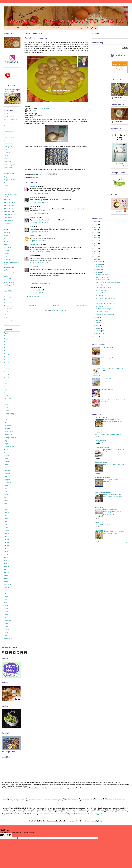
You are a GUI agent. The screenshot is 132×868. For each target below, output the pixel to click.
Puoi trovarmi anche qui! (76, 28)
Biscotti (6, 114)
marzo (98, 328)
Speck (6, 575)
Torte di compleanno (10, 165)
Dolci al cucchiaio (9, 135)
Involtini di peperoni (101, 285)
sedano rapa (8, 638)
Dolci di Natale (8, 141)
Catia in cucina (99, 523)
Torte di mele (8, 168)
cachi (6, 617)
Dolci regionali (8, 144)
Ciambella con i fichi (102, 312)
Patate (6, 510)
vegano (6, 324)
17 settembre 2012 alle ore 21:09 (40, 283)
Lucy (31, 267)
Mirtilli (6, 489)
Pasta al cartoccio (101, 301)
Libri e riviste (8, 276)
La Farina (7, 270)
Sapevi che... (31, 28)
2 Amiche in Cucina (101, 433)
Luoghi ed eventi (9, 282)
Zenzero (6, 605)
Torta (6, 159)
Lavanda (7, 459)
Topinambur (8, 585)
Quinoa (6, 555)
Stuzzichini (34, 177)
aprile (98, 326)
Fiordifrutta (7, 259)
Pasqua (6, 192)
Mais (5, 468)
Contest (6, 250)
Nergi (6, 498)
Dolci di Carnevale (10, 138)
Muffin (6, 150)
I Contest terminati (59, 28)
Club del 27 (7, 247)
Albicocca (7, 336)
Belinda (32, 206)
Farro (6, 417)
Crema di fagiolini (107, 379)
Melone (6, 486)
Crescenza (7, 402)
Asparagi (7, 354)
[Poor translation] (8, 835)
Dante (34, 110)
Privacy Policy (92, 28)
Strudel (6, 156)
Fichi (5, 423)
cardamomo (8, 620)
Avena (6, 357)
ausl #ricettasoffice (10, 312)
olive (5, 635)
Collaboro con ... (44, 28)
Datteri (6, 405)
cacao (6, 614)
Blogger (101, 821)
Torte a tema (8, 162)
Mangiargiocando (9, 285)
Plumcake (7, 153)
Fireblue (32, 256)
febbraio (99, 331)
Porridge (7, 546)
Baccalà (6, 363)
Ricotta (6, 561)
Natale (6, 186)
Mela (5, 477)
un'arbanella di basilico (102, 478)
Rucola (6, 564)
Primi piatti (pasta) (10, 205)
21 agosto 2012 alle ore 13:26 (39, 223)
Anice (6, 348)
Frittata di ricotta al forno (103, 280)
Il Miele (6, 450)
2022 (96, 233)
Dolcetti (6, 129)
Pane (6, 189)
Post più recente (31, 306)
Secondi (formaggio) (10, 214)
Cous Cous (7, 399)
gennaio (99, 333)
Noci (5, 504)
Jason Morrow (86, 821)
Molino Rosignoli (44, 108)
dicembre (99, 261)
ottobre (98, 267)
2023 (96, 230)
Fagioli (6, 408)
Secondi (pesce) (9, 217)
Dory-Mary (33, 217)
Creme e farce (8, 123)
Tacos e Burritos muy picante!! (105, 277)
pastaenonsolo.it (35, 245)
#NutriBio (7, 232)
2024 (96, 227)
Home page (10, 28)
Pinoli (6, 525)
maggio (98, 323)
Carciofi (6, 378)
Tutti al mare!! (100, 296)
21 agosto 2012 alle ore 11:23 (39, 193)
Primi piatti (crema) (10, 202)
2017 (96, 246)
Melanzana (7, 483)
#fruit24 (6, 235)
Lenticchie (7, 462)
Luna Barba (33, 186)
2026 (96, 222)
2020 (96, 238)
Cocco (6, 393)
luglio (98, 318)
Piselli (6, 528)
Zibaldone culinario (101, 463)
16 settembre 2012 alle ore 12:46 (40, 252)
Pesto (6, 522)
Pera (5, 516)
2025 (96, 225)
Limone (6, 465)
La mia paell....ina (101, 293)
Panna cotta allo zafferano (103, 288)
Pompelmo (7, 543)
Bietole (6, 372)
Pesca (6, 519)
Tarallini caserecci (101, 290)
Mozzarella (7, 495)
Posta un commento (33, 296)
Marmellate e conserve (11, 288)
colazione (7, 315)
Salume (6, 567)
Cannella (7, 375)
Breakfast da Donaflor (102, 448)
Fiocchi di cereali (9, 432)
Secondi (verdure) (9, 220)
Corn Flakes (8, 396)
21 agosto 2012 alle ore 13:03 (39, 213)
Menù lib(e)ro (8, 291)
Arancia (6, 351)
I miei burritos (100, 306)
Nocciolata (7, 294)
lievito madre (8, 318)
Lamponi (7, 456)
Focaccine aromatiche (102, 274)
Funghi (6, 444)
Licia (35, 174)
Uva (5, 594)
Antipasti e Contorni (10, 180)
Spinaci (6, 579)
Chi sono (20, 28)
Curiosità (7, 253)
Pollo (6, 537)
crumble (6, 629)
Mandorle (7, 474)
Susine (6, 582)
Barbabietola (8, 369)
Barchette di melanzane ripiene (105, 314)
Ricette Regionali (9, 297)
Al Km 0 (6, 241)
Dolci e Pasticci (100, 530)
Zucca (6, 609)
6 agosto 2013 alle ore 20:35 (38, 293)
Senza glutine (8, 303)
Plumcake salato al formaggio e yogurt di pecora (108, 435)
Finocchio (7, 429)
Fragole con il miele (107, 390)
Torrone (6, 588)
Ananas (6, 342)
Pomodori (7, 540)
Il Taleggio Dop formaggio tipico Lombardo (107, 442)
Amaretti (7, 339)
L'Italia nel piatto (9, 267)
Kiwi (5, 453)
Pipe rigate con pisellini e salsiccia (106, 304)
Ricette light (8, 300)
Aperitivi (6, 183)
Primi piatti (7, 199)
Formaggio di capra (10, 438)
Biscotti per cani (9, 117)
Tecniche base (8, 306)
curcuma (7, 632)
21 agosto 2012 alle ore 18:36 (39, 241)
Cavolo (6, 381)
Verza (6, 600)
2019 (96, 241)
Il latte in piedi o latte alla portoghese (114, 464)
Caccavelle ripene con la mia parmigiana (108, 282)
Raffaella (32, 236)
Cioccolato (7, 387)
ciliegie (6, 626)
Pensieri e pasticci (101, 440)
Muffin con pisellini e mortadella (105, 298)
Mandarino (7, 471)
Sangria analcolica (107, 348)
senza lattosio (8, 321)
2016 (96, 248)
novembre (99, 264)
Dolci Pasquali (8, 132)
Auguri (6, 244)
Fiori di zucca (8, 435)
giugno (98, 320)
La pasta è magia (9, 273)
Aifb (5, 239)
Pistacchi (7, 531)
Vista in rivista (8, 309)
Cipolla (6, 390)
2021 (96, 235)
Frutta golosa (8, 147)
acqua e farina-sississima (103, 493)
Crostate (7, 126)
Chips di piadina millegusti (102, 525)
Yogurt (6, 602)
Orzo (5, 507)
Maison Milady (99, 508)
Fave (6, 420)
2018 (96, 243)
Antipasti (7, 177)
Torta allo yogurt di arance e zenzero (113, 358)
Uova (6, 590)
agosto (98, 272)
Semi (6, 570)
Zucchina (7, 611)
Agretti (6, 333)
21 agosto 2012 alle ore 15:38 (39, 232)
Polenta (6, 534)
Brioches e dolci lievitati (11, 120)
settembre (99, 269)
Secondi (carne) (9, 211)
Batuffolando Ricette (101, 418)
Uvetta (6, 596)
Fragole (6, 441)
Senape (6, 573)
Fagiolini (7, 411)
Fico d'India (7, 426)
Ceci (5, 384)
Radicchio (7, 558)
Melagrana (7, 480)
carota (6, 623)
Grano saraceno (9, 447)
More (6, 492)
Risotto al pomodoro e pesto (104, 309)
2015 (96, 251)
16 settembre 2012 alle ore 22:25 (40, 263)
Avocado (7, 360)
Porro (6, 549)
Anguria (6, 345)
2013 (96, 257)
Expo (6, 256)
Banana (6, 366)
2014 (96, 254)
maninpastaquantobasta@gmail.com (93, 814)
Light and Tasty (9, 279)
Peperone (7, 513)
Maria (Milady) (34, 197)
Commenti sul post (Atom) (59, 311)
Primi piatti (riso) (9, 208)
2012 (96, 259)
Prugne (6, 552)
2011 (96, 337)
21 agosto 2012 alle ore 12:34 (39, 202)
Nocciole (7, 501)
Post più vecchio (82, 306)
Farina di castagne (10, 414)
